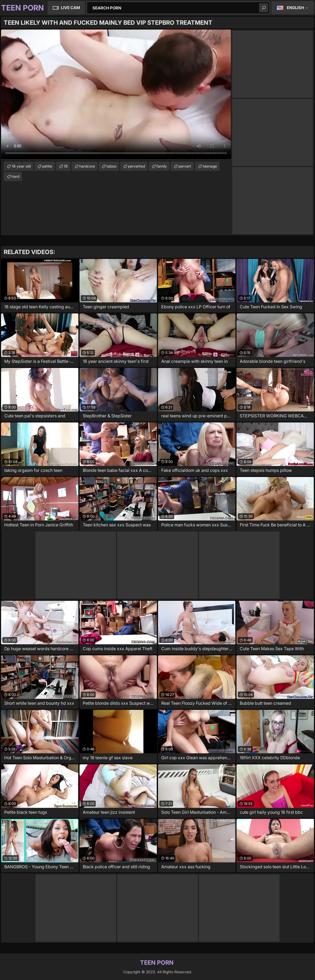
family (162, 166)
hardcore (87, 166)
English (295, 8)
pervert (185, 166)
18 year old (21, 166)
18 (66, 166)
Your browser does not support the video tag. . (116, 94)
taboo (111, 166)
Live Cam (71, 8)
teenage (210, 166)
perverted (136, 166)
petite (47, 166)
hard (15, 176)
